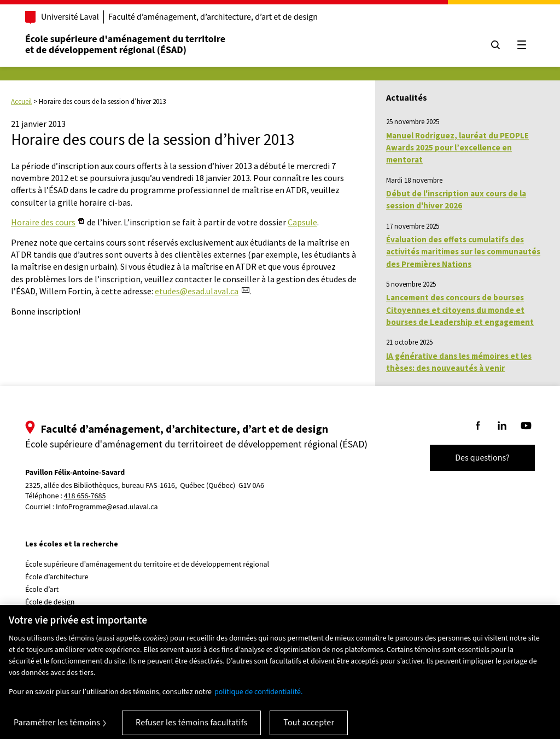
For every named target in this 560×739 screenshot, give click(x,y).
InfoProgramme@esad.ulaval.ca (107, 507)
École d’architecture (57, 577)
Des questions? (482, 458)
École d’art (42, 590)
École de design (50, 602)
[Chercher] (495, 45)
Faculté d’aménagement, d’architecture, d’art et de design (213, 17)
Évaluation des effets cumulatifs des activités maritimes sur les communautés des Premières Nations (463, 252)
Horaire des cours (43, 222)
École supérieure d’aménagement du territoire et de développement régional (147, 565)
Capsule (302, 222)
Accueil (21, 101)
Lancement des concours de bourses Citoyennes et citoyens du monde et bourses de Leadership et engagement (460, 310)
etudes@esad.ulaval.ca (197, 291)
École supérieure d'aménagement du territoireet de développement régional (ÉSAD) (125, 45)
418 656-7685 (85, 496)
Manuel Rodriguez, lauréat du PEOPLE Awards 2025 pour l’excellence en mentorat (457, 148)
